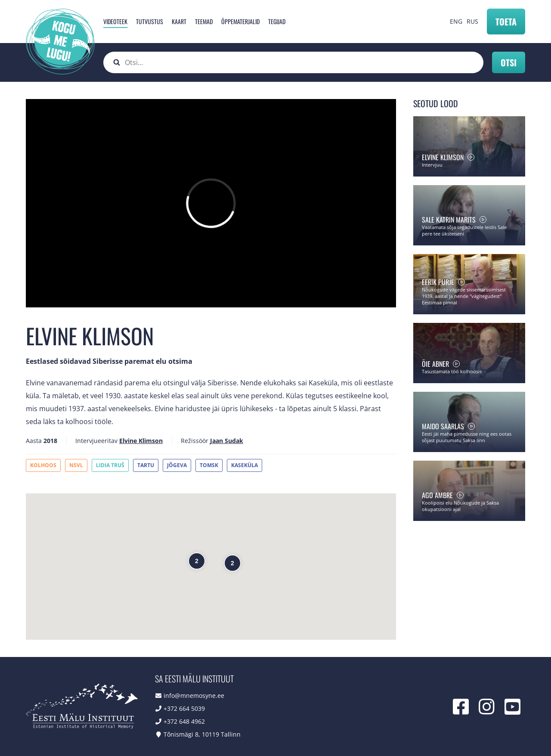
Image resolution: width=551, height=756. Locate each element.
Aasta (34, 441)
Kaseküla (245, 465)
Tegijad (277, 21)
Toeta (506, 22)
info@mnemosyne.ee (194, 696)
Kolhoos (43, 465)
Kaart (179, 21)
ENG (456, 21)
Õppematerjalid (240, 21)
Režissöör (195, 441)
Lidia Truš (110, 465)
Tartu (146, 465)
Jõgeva (177, 465)
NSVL (76, 465)
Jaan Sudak (227, 441)
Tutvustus (150, 21)
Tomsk (209, 465)
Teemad (204, 21)
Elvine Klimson (141, 441)
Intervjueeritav (96, 441)
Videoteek (115, 21)
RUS (472, 21)
